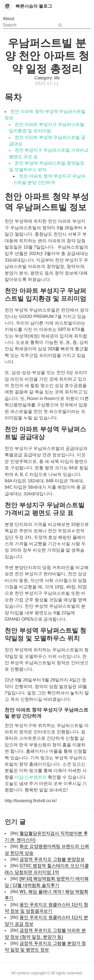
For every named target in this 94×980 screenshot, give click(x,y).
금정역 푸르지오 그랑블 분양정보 (52, 859)
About (9, 19)
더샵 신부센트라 (31, 777)
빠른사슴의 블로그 (34, 6)
